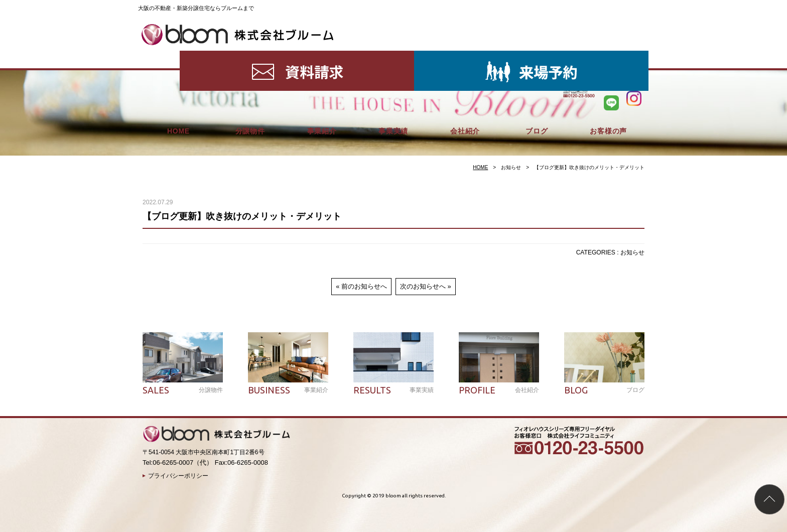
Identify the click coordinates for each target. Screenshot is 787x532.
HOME (178, 55)
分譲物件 (250, 55)
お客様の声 (608, 55)
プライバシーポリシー (178, 476)
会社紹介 (465, 55)
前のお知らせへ (364, 286)
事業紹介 (322, 55)
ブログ (537, 55)
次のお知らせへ (423, 286)
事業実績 (393, 55)
